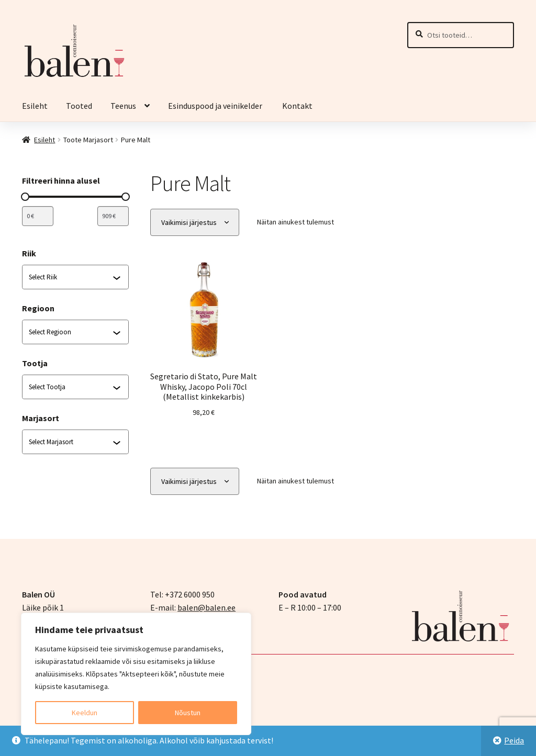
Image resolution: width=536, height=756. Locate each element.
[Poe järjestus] (195, 223)
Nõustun (188, 713)
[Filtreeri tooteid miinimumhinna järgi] (38, 216)
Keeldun (85, 713)
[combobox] (71, 277)
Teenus (123, 106)
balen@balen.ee (206, 607)
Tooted (79, 106)
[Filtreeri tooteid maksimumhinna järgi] (113, 216)
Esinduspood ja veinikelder (216, 106)
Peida (514, 740)
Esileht (35, 106)
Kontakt (297, 106)
